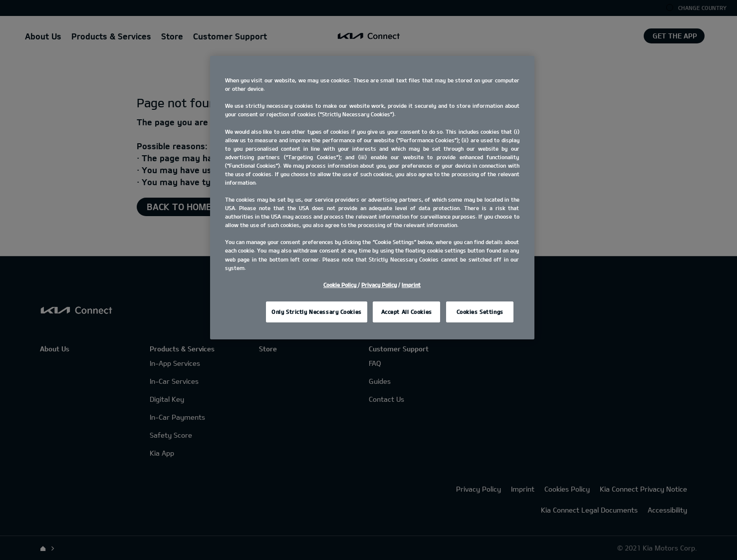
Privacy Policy (379, 285)
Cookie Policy (341, 285)
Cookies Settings (480, 312)
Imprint (411, 285)
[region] (372, 197)
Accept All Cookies (407, 312)
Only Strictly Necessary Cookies (317, 312)
